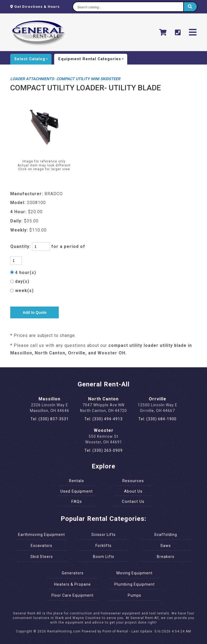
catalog (33, 59)
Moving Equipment (134, 573)
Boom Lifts (104, 557)
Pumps (134, 595)
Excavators (42, 546)
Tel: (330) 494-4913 (103, 419)
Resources (133, 481)
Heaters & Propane (73, 584)
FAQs (77, 501)
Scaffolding (166, 535)
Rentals (77, 481)
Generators (73, 573)
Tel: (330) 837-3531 (50, 419)
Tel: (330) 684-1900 (157, 419)
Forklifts (103, 546)
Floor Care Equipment (73, 595)
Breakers (166, 557)
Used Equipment (77, 491)
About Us (133, 491)
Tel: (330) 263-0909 (103, 450)
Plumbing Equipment (134, 584)
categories (93, 59)
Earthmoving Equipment (42, 535)
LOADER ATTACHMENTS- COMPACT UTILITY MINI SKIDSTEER (65, 79)
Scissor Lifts (103, 535)
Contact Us (133, 501)
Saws (166, 546)
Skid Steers (42, 557)
